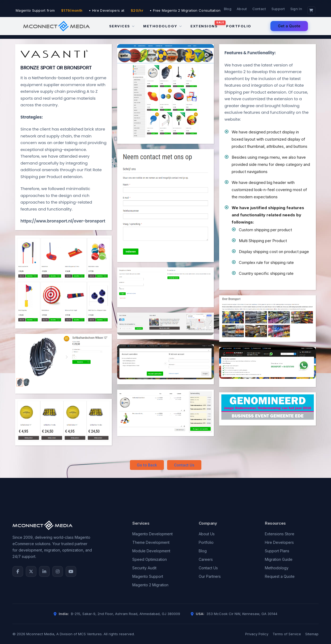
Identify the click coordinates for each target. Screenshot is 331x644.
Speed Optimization (150, 559)
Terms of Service (287, 634)
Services (122, 26)
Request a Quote (280, 576)
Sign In (296, 9)
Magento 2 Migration (150, 585)
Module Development (151, 551)
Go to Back (147, 465)
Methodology (163, 26)
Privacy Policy (257, 634)
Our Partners (210, 576)
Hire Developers (279, 542)
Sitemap (312, 634)
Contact (259, 9)
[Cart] (311, 10)
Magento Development (152, 534)
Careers (206, 559)
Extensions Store (280, 534)
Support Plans (277, 551)
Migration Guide (279, 559)
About (242, 9)
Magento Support (148, 576)
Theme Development (151, 542)
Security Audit (144, 568)
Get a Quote (289, 26)
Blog (228, 9)
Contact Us (184, 465)
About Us (207, 534)
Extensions (204, 26)
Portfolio (239, 26)
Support (278, 9)
